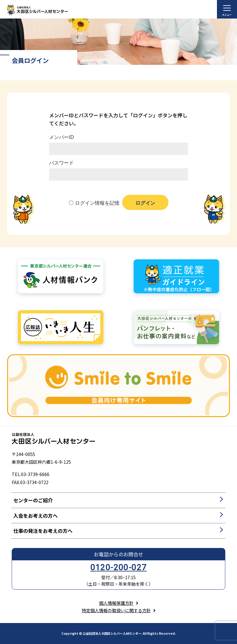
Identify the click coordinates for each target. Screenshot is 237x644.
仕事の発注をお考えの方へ (43, 531)
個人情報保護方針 (116, 603)
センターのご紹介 (33, 500)
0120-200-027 (119, 567)
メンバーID (61, 137)
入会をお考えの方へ (35, 516)
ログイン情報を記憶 (97, 203)
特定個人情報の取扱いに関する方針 (116, 610)
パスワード (61, 163)
